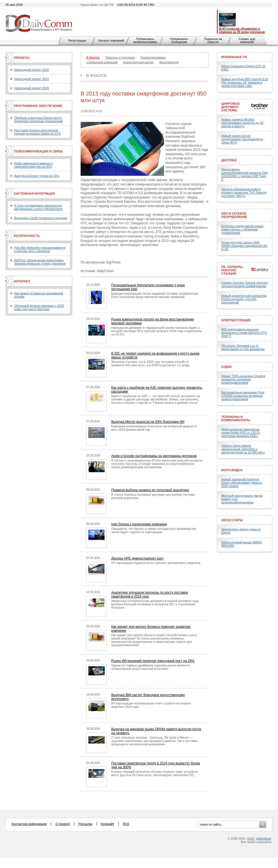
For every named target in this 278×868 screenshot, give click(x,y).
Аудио (227, 367)
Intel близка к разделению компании (139, 524)
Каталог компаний (111, 41)
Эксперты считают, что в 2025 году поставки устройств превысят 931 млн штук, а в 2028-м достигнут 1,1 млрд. (151, 363)
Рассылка (85, 824)
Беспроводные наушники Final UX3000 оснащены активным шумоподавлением (243, 396)
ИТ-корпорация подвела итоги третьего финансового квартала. (156, 563)
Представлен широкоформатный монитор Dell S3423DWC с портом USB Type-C (244, 174)
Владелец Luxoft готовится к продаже (41, 218)
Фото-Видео (232, 470)
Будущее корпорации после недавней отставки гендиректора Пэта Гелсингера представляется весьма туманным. (155, 295)
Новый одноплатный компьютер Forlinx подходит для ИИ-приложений (244, 299)
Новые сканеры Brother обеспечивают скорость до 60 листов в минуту (242, 123)
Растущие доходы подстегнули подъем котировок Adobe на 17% (38, 132)
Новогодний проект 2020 (32, 88)
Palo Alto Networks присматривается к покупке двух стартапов (40, 249)
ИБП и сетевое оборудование (234, 215)
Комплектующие (236, 320)
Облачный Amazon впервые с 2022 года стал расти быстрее (39, 307)
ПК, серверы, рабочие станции (232, 270)
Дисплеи (229, 160)
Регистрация (77, 41)
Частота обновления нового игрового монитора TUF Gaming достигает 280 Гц (244, 192)
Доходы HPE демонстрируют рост (137, 558)
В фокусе (96, 76)
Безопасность (27, 236)
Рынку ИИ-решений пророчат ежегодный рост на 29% (153, 661)
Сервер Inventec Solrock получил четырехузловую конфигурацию (245, 284)
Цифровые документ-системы (231, 107)
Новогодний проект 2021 (32, 79)
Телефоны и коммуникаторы (236, 418)
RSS (126, 824)
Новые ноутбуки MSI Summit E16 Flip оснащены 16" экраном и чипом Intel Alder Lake (245, 82)
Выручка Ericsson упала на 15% (37, 176)
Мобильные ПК (234, 57)
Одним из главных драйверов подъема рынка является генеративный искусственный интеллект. (150, 667)
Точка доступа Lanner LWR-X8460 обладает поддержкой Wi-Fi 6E (245, 246)
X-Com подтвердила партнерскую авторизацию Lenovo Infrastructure (38, 207)
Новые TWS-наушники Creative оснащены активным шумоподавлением (243, 379)
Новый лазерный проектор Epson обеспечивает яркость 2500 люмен (242, 483)
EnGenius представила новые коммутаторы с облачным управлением (242, 229)
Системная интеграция (34, 194)
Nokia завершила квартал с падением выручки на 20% (33, 165)
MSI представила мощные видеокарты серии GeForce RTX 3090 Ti (244, 333)
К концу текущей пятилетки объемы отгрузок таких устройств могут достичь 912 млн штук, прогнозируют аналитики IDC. (155, 773)
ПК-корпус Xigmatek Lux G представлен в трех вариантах (243, 347)
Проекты (22, 58)
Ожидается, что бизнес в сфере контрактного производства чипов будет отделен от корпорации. (154, 530)
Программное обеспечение (38, 106)
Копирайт (108, 824)
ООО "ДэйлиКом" (259, 839)
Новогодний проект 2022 (32, 70)
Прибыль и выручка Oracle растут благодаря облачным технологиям (39, 119)
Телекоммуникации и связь (38, 151)
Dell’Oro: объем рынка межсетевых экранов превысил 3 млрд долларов (40, 262)
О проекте (63, 824)
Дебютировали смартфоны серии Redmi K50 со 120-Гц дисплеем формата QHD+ (241, 433)
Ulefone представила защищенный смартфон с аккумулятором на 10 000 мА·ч (243, 449)
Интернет (22, 281)
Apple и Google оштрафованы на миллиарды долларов (154, 456)
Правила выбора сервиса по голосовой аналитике (150, 490)
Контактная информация (29, 824)
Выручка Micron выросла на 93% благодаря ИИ (148, 422)
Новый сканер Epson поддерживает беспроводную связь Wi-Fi (242, 139)
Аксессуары (232, 520)
